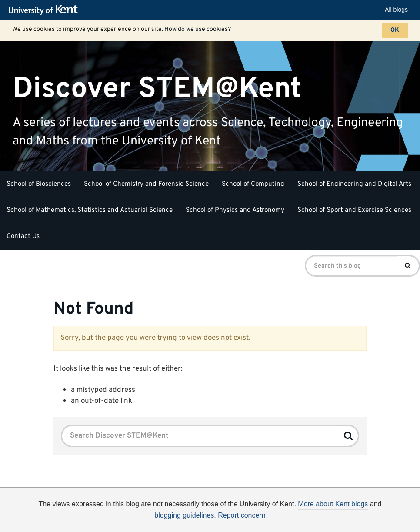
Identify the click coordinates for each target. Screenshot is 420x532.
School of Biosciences (39, 184)
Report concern (242, 515)
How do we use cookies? (198, 29)
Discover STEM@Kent (157, 89)
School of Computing (253, 184)
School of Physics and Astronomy (235, 210)
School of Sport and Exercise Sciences (354, 210)
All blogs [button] (396, 10)
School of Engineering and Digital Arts (354, 184)
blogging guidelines (184, 515)
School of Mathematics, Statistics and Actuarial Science (90, 210)
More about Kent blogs (333, 504)
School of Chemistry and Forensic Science (146, 184)
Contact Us (23, 236)
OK (395, 30)
